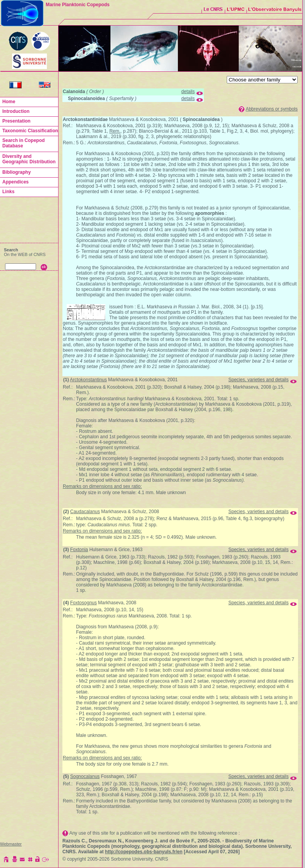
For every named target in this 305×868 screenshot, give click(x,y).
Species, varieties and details (258, 380)
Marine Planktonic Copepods (78, 5)
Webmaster (11, 844)
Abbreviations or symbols (272, 109)
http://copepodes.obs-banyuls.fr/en (144, 852)
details (188, 92)
